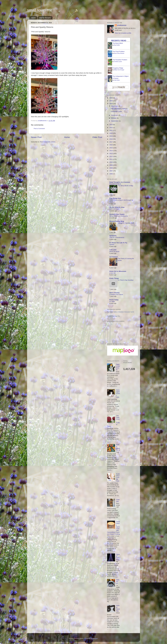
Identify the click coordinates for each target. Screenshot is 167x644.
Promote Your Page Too (113, 316)
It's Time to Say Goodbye (126, 280)
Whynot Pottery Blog (117, 221)
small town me (40, 10)
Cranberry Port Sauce (116, 294)
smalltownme (122, 25)
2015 (111, 148)
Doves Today (114, 300)
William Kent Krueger (119, 70)
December (115, 106)
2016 (111, 145)
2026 (111, 98)
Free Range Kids (115, 198)
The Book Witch (118, 43)
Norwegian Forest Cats (118, 394)
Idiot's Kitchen (114, 293)
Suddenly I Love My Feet (118, 478)
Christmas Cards (116, 111)
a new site (113, 273)
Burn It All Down (114, 209)
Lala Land (113, 250)
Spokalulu (113, 236)
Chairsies (118, 500)
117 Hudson (114, 257)
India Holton (117, 80)
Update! (112, 244)
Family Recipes (45, 18)
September (115, 121)
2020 (111, 133)
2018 (111, 139)
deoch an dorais (114, 252)
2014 (111, 151)
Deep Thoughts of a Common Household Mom (120, 183)
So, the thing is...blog (117, 207)
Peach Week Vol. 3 (118, 447)
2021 (111, 130)
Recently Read (119, 41)
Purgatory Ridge (118, 68)
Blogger (95, 638)
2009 (111, 165)
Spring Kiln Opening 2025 (126, 223)
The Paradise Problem (120, 60)
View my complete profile (123, 33)
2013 (111, 153)
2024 (111, 104)
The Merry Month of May (126, 186)
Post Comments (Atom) (48, 142)
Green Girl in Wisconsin (118, 271)
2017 (111, 142)
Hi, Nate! (112, 302)
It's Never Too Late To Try (118, 243)
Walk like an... (118, 582)
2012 (111, 156)
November (115, 115)
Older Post (97, 137)
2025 (111, 101)
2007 (111, 171)
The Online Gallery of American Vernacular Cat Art (121, 312)
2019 (111, 136)
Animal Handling (118, 608)
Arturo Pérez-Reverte (119, 53)
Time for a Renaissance (117, 237)
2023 (111, 125)
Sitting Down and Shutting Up (119, 216)
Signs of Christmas (118, 557)
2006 (111, 174)
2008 (111, 168)
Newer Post (36, 137)
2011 (111, 159)
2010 (111, 162)
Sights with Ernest (118, 367)
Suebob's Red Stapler (117, 214)
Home (33, 18)
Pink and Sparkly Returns (119, 109)
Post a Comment (39, 129)
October (114, 118)
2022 (111, 128)
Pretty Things (114, 278)
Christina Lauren (118, 62)
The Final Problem (119, 51)
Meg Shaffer (117, 45)
